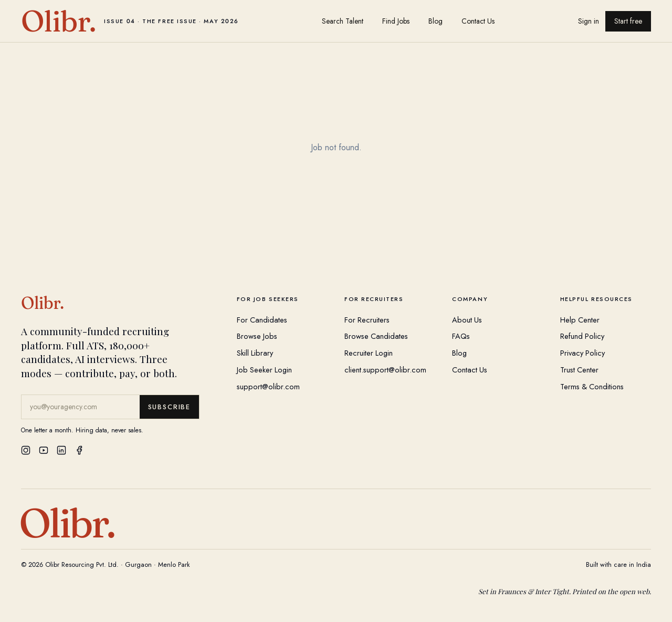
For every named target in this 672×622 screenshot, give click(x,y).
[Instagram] (26, 450)
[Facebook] (79, 450)
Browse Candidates (376, 336)
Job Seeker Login (264, 370)
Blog (435, 21)
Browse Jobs (257, 336)
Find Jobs (396, 21)
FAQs (461, 336)
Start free (628, 21)
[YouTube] (44, 450)
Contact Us (478, 21)
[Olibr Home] (120, 303)
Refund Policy (582, 336)
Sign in (589, 21)
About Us (467, 320)
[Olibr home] (130, 21)
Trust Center (579, 370)
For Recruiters (367, 320)
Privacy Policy (582, 353)
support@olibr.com (268, 386)
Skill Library (255, 353)
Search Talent (343, 21)
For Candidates (262, 320)
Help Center (580, 320)
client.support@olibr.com (385, 370)
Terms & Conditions (592, 386)
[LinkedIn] (61, 450)
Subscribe (169, 407)
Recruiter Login (369, 353)
